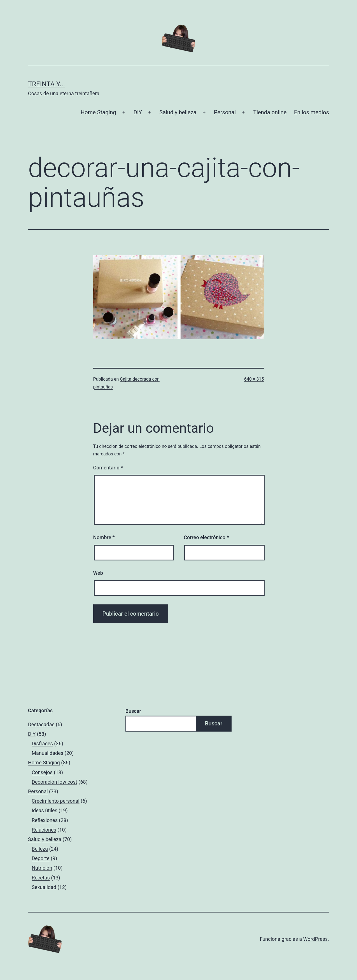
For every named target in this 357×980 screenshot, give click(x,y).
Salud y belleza (178, 112)
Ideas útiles (45, 810)
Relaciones (44, 830)
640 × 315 (254, 379)
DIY (138, 112)
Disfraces (42, 743)
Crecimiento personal (56, 801)
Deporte (41, 858)
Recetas (41, 878)
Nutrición (42, 868)
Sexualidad (44, 887)
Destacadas (41, 724)
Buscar (133, 711)
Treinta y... (46, 84)
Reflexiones (45, 820)
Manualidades (47, 753)
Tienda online (270, 112)
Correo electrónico (206, 537)
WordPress (315, 939)
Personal (225, 112)
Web (98, 573)
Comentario (108, 468)
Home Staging (98, 112)
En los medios (312, 112)
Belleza (40, 849)
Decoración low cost (54, 782)
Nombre (104, 537)
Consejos (42, 772)
